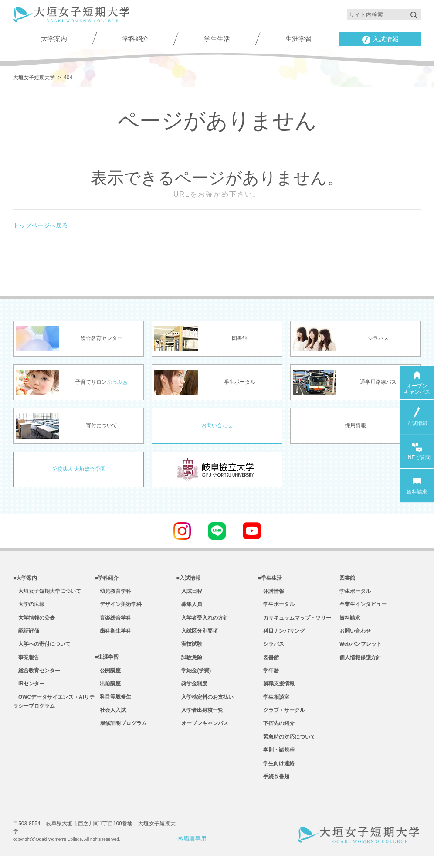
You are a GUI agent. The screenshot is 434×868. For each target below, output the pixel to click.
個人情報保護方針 (360, 662)
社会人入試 (110, 718)
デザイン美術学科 (118, 606)
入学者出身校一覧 (200, 718)
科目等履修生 (113, 705)
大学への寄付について (42, 648)
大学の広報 (29, 606)
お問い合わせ (217, 425)
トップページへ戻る (44, 223)
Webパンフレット (361, 648)
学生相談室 (274, 705)
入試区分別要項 (197, 634)
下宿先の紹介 (276, 733)
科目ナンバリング (281, 634)
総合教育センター (37, 676)
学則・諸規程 (276, 761)
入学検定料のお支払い (205, 705)
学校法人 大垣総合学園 (79, 469)
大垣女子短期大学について (47, 592)
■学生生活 (270, 578)
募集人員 (189, 606)
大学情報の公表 (34, 620)
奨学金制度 (192, 691)
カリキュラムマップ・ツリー (295, 620)
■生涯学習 (107, 662)
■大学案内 (25, 578)
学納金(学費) (193, 676)
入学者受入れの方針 (202, 620)
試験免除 (189, 662)
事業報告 (26, 662)
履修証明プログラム (121, 733)
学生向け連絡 (276, 775)
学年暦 (268, 676)
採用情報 (356, 425)
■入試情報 (188, 578)
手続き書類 (274, 789)
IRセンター (29, 691)
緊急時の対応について (287, 747)
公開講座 (108, 676)
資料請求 (350, 620)
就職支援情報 (276, 691)
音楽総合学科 (113, 620)
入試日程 (189, 592)
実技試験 (189, 648)
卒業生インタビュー (363, 606)
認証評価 (26, 634)
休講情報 (271, 592)
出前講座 (108, 691)
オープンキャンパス (202, 733)
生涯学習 (298, 39)
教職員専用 (191, 850)
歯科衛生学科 (113, 634)
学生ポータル (276, 606)
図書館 (268, 662)
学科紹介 (136, 39)
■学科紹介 (107, 578)
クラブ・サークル (281, 718)
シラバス (271, 648)
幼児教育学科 (113, 592)
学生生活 (217, 39)
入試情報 (380, 40)
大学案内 (54, 39)
